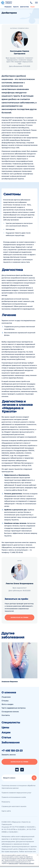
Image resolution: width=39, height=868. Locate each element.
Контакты (6, 715)
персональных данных (26, 863)
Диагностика (24, 7)
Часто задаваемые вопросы (14, 708)
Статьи (6, 738)
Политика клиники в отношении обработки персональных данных (19, 787)
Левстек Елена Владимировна (19, 584)
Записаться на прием (19, 617)
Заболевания (11, 743)
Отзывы (5, 701)
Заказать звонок (9, 755)
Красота (16, 7)
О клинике (9, 693)
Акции (32, 7)
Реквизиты (6, 802)
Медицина (8, 7)
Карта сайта (6, 811)
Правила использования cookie (14, 797)
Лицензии (6, 697)
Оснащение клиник (10, 712)
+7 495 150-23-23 (12, 751)
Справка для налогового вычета (14, 806)
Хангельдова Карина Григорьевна (19, 52)
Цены (5, 728)
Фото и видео (7, 704)
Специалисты (11, 723)
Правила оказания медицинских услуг (16, 793)
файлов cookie (13, 863)
